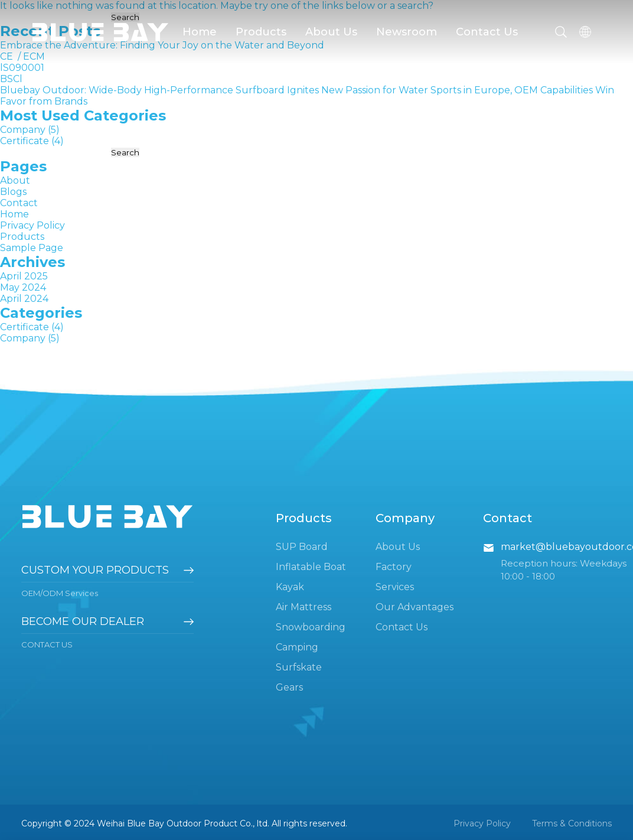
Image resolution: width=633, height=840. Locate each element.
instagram (599, 601)
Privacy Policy (32, 225)
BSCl (11, 79)
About (15, 180)
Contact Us (487, 32)
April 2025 (24, 276)
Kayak (290, 587)
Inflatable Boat (311, 567)
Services (395, 587)
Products (261, 32)
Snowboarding (311, 627)
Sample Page (32, 248)
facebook (507, 601)
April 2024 (24, 299)
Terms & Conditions (572, 823)
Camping (297, 647)
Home (200, 32)
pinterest (568, 601)
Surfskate (299, 667)
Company (23, 130)
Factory (394, 567)
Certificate (25, 141)
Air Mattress (304, 607)
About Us (331, 32)
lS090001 (22, 68)
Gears (289, 687)
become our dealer (83, 621)
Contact (19, 203)
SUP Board (302, 547)
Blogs (13, 192)
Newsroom (407, 32)
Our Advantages (415, 607)
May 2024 (23, 287)
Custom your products (95, 570)
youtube (537, 601)
